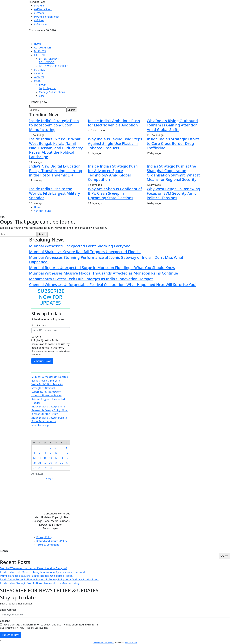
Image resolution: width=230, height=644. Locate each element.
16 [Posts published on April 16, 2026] (51, 458)
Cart (41, 96)
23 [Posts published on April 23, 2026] (51, 463)
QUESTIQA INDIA (39, 34)
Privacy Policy (44, 537)
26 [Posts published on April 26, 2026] (67, 463)
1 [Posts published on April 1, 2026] (45, 448)
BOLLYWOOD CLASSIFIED (54, 66)
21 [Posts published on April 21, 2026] (40, 463)
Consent (36, 337)
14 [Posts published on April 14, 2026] (40, 458)
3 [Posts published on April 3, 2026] (56, 448)
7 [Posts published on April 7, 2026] (40, 453)
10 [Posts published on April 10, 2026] (56, 453)
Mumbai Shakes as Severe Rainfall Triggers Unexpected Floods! (85, 252)
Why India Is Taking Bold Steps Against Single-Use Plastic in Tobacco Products (115, 143)
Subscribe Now (42, 361)
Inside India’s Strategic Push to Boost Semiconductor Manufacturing (54, 125)
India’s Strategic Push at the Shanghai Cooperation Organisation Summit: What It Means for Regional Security (173, 173)
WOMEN (39, 77)
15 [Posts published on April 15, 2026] (45, 458)
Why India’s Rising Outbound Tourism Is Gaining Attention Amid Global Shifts (172, 125)
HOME (38, 44)
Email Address (40, 325)
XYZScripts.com (131, 643)
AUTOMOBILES (43, 48)
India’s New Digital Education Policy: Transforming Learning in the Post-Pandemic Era (56, 171)
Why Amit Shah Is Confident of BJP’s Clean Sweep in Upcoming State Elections (115, 193)
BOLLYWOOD (47, 62)
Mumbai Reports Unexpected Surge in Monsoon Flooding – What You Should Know (102, 267)
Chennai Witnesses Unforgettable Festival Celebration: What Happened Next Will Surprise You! (113, 284)
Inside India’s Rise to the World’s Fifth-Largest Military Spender (55, 193)
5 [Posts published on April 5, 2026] (67, 448)
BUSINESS (40, 51)
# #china (39, 20)
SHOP (42, 85)
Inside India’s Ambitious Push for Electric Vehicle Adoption (114, 123)
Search (4, 551)
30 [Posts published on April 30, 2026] (51, 468)
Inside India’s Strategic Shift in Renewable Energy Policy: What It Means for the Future (50, 410)
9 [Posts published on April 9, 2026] (51, 453)
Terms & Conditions (48, 545)
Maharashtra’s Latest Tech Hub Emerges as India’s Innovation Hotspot (91, 279)
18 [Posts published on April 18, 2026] (61, 458)
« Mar (49, 479)
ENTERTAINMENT (49, 59)
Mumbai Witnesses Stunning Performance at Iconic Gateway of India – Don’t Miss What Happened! (106, 260)
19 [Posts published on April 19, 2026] (67, 458)
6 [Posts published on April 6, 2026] (34, 453)
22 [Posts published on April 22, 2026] (45, 463)
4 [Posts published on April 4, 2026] (62, 448)
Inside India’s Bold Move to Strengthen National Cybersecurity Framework (47, 388)
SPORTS (39, 73)
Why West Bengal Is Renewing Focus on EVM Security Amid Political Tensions (173, 193)
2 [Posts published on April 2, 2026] (51, 448)
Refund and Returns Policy (52, 541)
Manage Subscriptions (52, 92)
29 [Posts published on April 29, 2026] (45, 468)
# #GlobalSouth (43, 9)
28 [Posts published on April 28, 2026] (40, 468)
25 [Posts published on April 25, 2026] (61, 463)
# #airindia (40, 24)
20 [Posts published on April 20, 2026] (34, 463)
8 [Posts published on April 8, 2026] (45, 453)
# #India (39, 6)
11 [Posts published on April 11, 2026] (61, 453)
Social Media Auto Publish (103, 643)
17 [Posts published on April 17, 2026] (56, 458)
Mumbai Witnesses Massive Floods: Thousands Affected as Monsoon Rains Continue (104, 273)
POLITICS (39, 70)
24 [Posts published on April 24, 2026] (56, 463)
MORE (38, 81)
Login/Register (48, 88)
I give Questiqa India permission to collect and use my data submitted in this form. (50, 344)
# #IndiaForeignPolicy (47, 17)
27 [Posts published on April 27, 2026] (34, 468)
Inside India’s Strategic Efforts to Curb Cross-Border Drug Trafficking (173, 143)
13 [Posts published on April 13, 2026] (34, 458)
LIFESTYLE (40, 55)
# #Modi (39, 13)
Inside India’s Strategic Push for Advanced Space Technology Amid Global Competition (113, 173)
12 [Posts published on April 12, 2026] (67, 453)
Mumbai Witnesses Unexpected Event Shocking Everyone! (80, 246)
